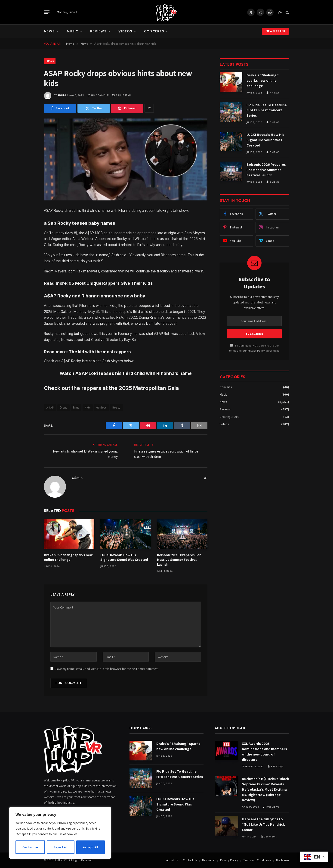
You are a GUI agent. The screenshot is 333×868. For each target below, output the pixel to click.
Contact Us (190, 860)
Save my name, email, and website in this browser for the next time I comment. (107, 669)
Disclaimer (283, 860)
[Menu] (47, 12)
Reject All (61, 847)
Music (73, 31)
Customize (30, 847)
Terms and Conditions (257, 860)
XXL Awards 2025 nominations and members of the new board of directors (264, 752)
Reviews (98, 31)
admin (62, 95)
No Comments (99, 95)
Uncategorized (230, 417)
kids (88, 407)
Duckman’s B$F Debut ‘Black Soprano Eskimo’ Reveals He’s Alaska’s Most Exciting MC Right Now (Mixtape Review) (265, 789)
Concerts (154, 31)
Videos (125, 31)
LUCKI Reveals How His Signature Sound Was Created (124, 557)
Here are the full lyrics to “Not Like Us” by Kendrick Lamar (263, 824)
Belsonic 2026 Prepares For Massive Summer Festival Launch (179, 560)
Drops (63, 407)
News (49, 31)
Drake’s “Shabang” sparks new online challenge (68, 557)
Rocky (116, 407)
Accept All (90, 847)
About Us (172, 860)
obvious (101, 407)
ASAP (50, 407)
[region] (60, 833)
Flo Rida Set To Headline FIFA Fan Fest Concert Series (267, 110)
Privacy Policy (256, 351)
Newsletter (275, 31)
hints (76, 407)
